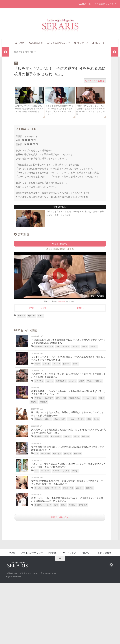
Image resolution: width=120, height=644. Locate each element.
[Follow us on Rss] (112, 564)
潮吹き (85, 346)
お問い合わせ (105, 553)
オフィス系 (49, 346)
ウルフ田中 (49, 398)
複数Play (99, 381)
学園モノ (22, 315)
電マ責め (76, 346)
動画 (16, 52)
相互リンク (87, 553)
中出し (40, 315)
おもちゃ (66, 346)
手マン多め (83, 505)
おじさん (48, 505)
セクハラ (50, 381)
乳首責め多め (61, 381)
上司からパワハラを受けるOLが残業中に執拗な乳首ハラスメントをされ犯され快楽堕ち (29, 109)
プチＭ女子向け (28, 52)
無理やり (31, 315)
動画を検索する (60, 517)
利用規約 (53, 553)
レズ (36, 453)
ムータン (38, 488)
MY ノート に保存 (95, 81)
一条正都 (38, 346)
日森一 (37, 364)
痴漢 (46, 436)
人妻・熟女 (57, 453)
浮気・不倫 (45, 453)
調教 (58, 346)
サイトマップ (69, 553)
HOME (12, 553)
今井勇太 (38, 398)
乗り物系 (38, 436)
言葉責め (94, 346)
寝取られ (46, 364)
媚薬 (94, 398)
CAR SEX (56, 364)
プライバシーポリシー (32, 553)
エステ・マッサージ (52, 488)
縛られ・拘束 (61, 398)
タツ (36, 470)
